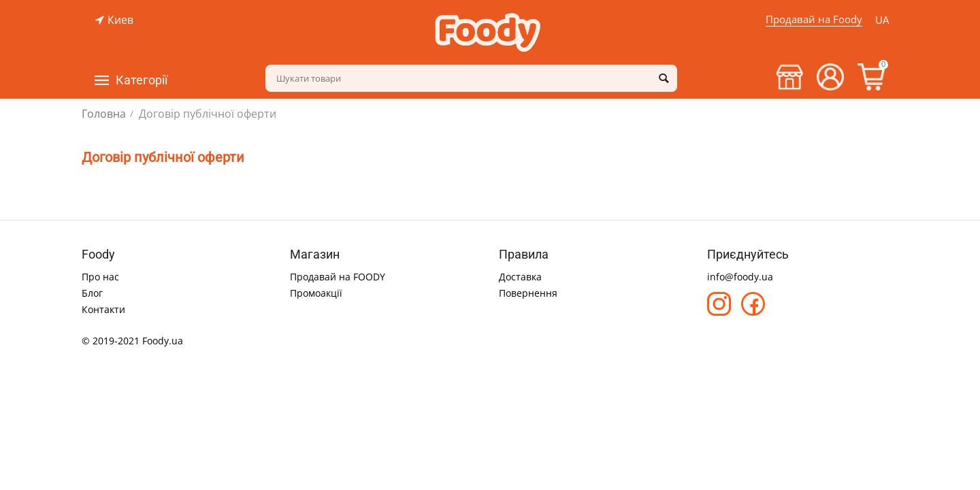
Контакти (103, 309)
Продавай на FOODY (338, 277)
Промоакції (316, 293)
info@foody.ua (740, 277)
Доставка (520, 277)
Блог (92, 293)
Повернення (528, 293)
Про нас (100, 277)
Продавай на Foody (814, 19)
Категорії (142, 80)
